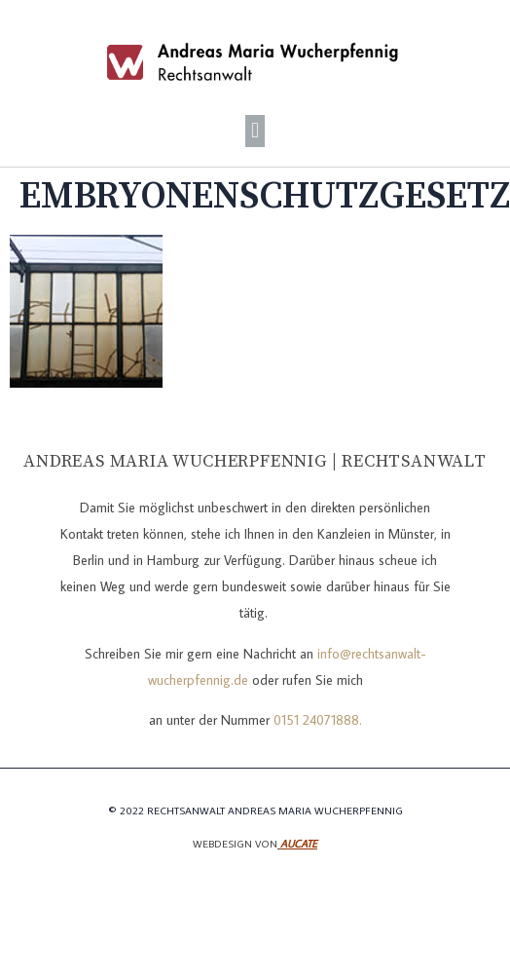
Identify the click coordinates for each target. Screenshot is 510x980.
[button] (255, 131)
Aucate (299, 844)
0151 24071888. (318, 720)
